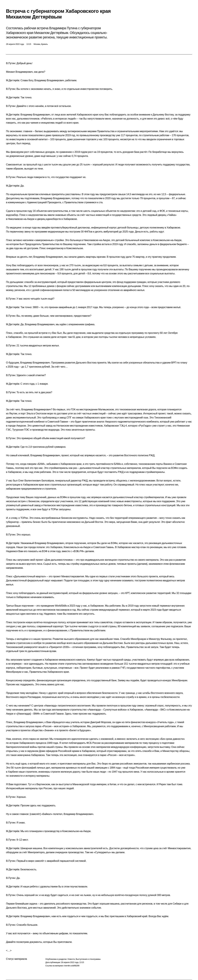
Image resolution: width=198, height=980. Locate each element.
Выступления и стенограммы (88, 959)
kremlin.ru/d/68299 (72, 966)
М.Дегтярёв (13, 80)
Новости (71, 959)
